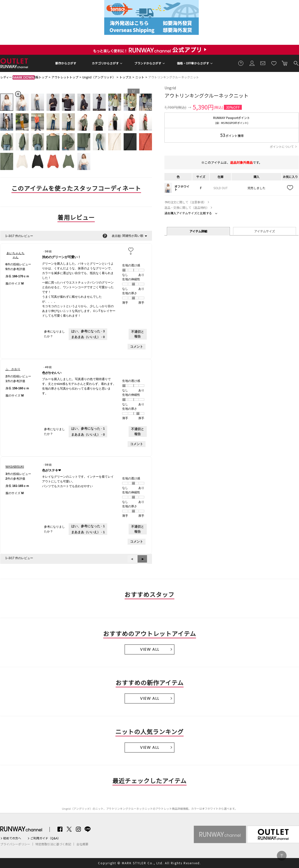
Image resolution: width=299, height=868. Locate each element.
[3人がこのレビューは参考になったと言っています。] (88, 331)
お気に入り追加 (290, 188)
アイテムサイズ (265, 231)
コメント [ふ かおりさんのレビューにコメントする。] (137, 444)
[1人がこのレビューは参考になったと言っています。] (88, 429)
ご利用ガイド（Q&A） (45, 838)
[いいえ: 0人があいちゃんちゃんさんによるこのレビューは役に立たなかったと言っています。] (88, 337)
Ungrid (170, 88)
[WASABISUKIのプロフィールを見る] (15, 467)
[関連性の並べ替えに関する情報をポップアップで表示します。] (105, 236)
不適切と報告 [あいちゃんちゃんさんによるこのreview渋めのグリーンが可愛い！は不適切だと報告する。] (138, 334)
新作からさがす (66, 63)
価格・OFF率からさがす (193, 63)
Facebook (60, 829)
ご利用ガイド (241, 63)
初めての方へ (12, 838)
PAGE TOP (282, 856)
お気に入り (274, 63)
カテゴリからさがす (105, 63)
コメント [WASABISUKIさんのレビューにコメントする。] (137, 542)
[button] (142, 559)
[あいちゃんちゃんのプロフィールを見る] (16, 255)
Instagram (78, 829)
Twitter (69, 829)
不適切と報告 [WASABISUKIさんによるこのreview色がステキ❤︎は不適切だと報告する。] (138, 529)
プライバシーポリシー (15, 844)
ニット (140, 77)
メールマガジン (263, 63)
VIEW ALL (150, 649)
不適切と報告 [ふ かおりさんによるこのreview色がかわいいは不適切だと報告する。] (138, 432)
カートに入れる (285, 63)
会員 (252, 63)
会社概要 (82, 844)
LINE (88, 829)
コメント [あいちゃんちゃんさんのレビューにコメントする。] (137, 347)
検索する (296, 63)
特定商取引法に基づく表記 (53, 844)
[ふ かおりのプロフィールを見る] (13, 369)
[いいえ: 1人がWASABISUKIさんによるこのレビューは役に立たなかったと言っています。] (88, 532)
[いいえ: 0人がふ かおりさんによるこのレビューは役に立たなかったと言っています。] (88, 435)
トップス (125, 77)
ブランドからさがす (148, 63)
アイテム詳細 (198, 231)
